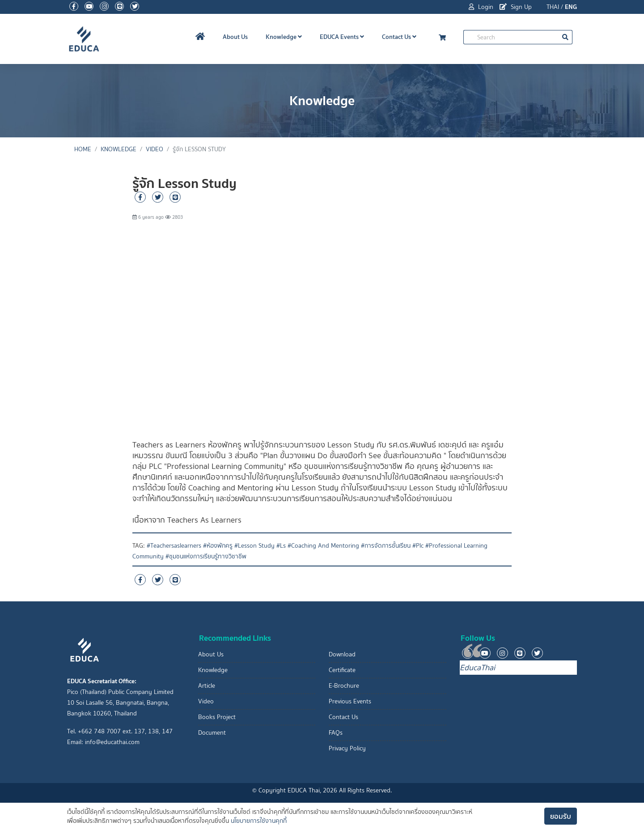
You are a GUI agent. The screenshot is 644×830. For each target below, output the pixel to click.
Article (207, 686)
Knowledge (284, 37)
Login (481, 7)
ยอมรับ (561, 816)
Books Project (217, 717)
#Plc (418, 546)
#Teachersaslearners (174, 546)
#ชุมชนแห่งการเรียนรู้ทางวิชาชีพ (206, 556)
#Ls (281, 546)
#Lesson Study (254, 546)
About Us (235, 37)
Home (83, 149)
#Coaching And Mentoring (323, 546)
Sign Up (516, 7)
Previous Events (350, 701)
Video (155, 149)
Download (342, 654)
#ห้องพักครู (218, 546)
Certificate (342, 670)
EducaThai (477, 668)
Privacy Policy (347, 748)
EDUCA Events (342, 37)
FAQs (336, 733)
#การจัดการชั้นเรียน (386, 546)
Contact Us (399, 37)
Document (212, 733)
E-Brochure (344, 686)
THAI (553, 7)
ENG (571, 7)
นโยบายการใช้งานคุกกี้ (259, 821)
